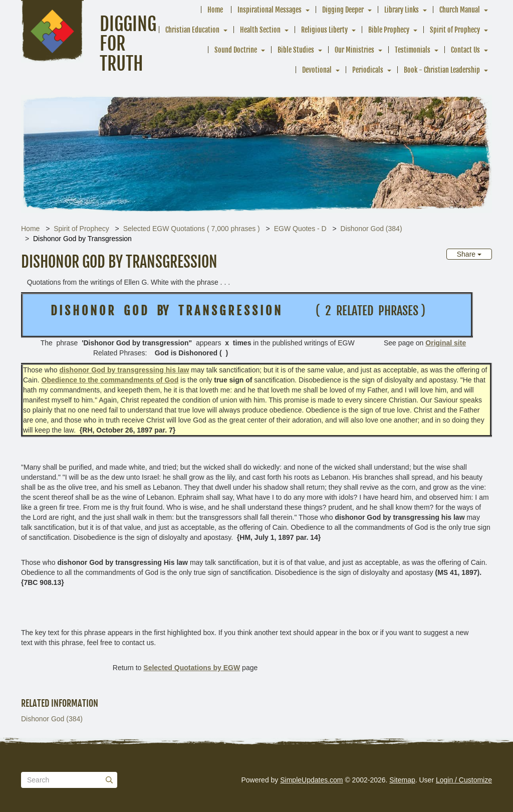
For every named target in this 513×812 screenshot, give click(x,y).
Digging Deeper (343, 10)
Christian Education (192, 30)
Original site (446, 343)
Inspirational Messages (270, 10)
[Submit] (109, 780)
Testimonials (413, 50)
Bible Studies (296, 50)
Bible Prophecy (389, 30)
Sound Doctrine (236, 50)
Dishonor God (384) (371, 229)
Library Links (402, 10)
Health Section (260, 30)
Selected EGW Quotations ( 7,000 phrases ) (192, 229)
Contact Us (465, 50)
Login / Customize (464, 780)
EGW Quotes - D (300, 229)
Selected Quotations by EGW (192, 668)
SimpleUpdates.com (311, 780)
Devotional (317, 70)
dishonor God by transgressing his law (124, 370)
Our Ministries (354, 50)
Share (469, 254)
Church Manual (460, 10)
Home (215, 10)
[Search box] (69, 780)
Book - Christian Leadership (442, 70)
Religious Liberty (324, 30)
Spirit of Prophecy (455, 30)
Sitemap (402, 780)
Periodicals (368, 70)
